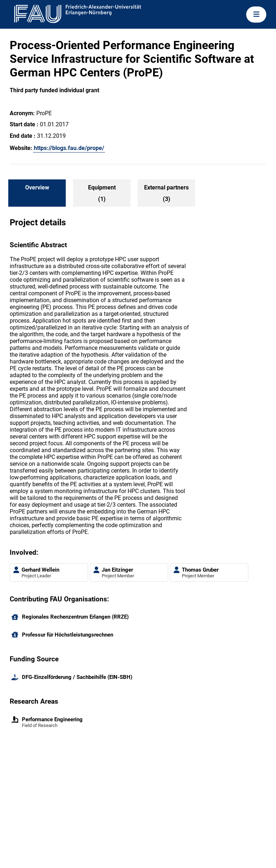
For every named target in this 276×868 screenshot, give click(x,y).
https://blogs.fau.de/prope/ (69, 148)
